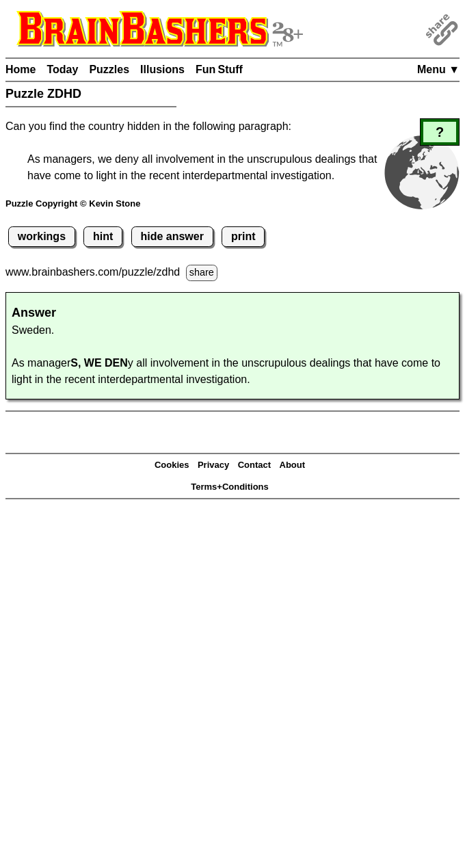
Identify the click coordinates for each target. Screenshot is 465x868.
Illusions (162, 69)
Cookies (172, 465)
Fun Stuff (219, 69)
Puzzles (109, 69)
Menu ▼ (438, 69)
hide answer (172, 236)
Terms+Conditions (230, 487)
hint (103, 236)
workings (42, 236)
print (243, 236)
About (293, 465)
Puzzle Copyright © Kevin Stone (73, 203)
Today (62, 69)
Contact (254, 465)
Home (21, 69)
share (202, 272)
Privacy (213, 465)
